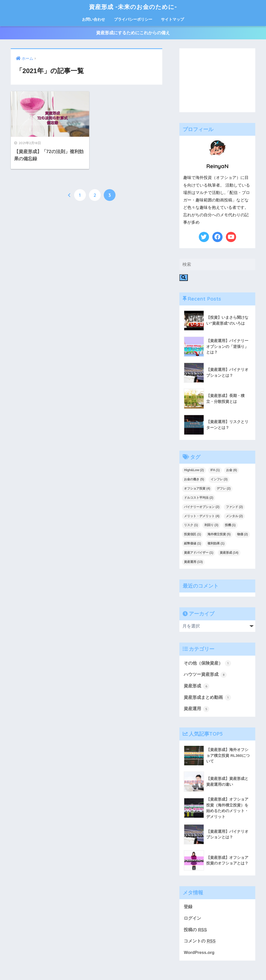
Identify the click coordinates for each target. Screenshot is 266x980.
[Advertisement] (217, 80)
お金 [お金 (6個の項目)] (232, 470)
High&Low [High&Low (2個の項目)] (194, 470)
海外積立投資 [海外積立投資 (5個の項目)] (219, 534)
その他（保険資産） (207, 663)
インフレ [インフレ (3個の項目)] (219, 479)
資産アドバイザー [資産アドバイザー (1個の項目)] (199, 553)
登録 (188, 907)
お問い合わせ (94, 19)
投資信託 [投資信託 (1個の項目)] (192, 534)
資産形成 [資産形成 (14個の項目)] (229, 553)
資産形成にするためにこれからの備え (133, 33)
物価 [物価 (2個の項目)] (242, 534)
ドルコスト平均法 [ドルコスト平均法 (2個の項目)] (199, 498)
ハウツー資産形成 (205, 675)
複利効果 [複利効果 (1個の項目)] (216, 543)
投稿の (195, 930)
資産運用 (196, 709)
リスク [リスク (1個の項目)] (191, 525)
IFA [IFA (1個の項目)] (215, 470)
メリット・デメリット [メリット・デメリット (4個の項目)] (202, 516)
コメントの (200, 941)
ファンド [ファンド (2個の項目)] (234, 507)
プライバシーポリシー (133, 19)
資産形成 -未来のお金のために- (133, 7)
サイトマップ (172, 19)
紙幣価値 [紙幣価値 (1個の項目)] (192, 543)
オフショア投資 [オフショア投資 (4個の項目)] (197, 488)
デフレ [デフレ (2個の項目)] (224, 488)
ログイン (192, 918)
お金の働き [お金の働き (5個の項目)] (194, 479)
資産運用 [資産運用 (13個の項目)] (193, 562)
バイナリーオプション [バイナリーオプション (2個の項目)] (202, 507)
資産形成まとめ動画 (207, 698)
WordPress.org (199, 953)
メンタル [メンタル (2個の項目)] (234, 516)
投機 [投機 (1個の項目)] (230, 525)
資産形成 (196, 686)
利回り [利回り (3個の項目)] (211, 525)
